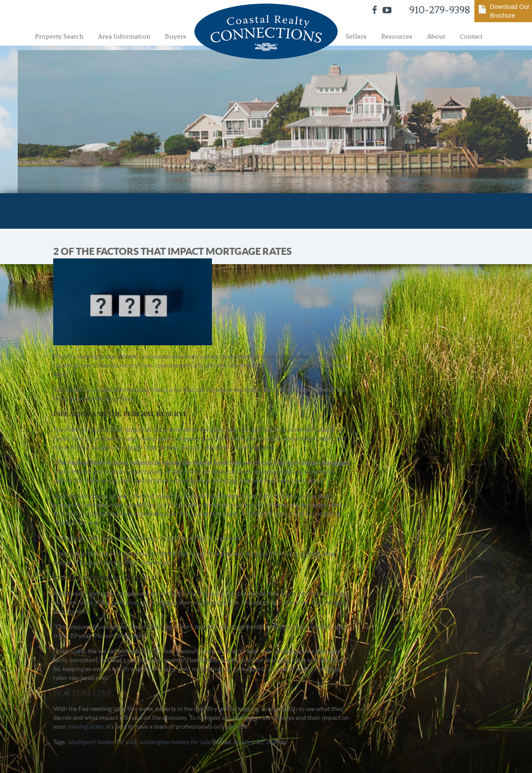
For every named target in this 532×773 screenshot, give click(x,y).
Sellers (356, 36)
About (436, 36)
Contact (471, 36)
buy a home (121, 356)
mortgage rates (289, 356)
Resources (397, 36)
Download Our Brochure (510, 11)
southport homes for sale (102, 742)
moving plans (85, 726)
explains (262, 447)
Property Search (59, 36)
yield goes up (129, 602)
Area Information (124, 36)
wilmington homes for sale (175, 742)
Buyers (176, 36)
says (94, 523)
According (325, 602)
